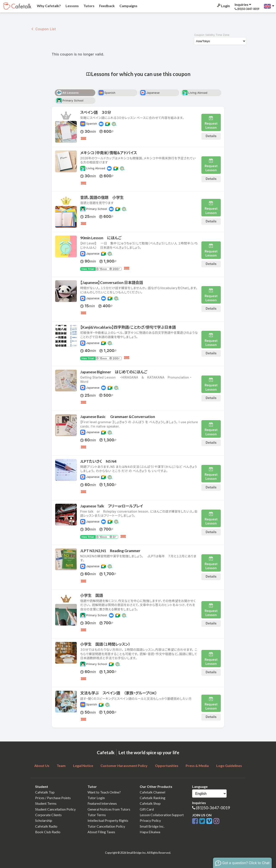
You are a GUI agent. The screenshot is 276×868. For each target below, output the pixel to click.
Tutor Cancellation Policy (106, 826)
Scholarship (44, 820)
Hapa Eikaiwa (150, 832)
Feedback (107, 6)
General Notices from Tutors (109, 809)
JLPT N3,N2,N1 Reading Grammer (110, 551)
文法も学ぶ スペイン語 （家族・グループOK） (119, 693)
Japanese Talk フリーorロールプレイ (112, 506)
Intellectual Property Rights (108, 820)
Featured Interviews (102, 803)
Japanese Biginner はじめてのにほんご (114, 372)
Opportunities (167, 766)
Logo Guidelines (229, 766)
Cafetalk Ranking (153, 798)
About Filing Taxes (101, 832)
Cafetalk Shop (150, 803)
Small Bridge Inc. (152, 826)
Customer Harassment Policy (124, 766)
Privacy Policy (150, 820)
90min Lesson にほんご (101, 238)
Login (223, 6)
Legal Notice (83, 766)
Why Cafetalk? (49, 6)
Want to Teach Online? (104, 792)
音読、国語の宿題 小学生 (102, 197)
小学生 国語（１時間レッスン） (105, 644)
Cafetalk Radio (46, 826)
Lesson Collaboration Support (162, 815)
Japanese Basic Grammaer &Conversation (118, 417)
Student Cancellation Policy (55, 809)
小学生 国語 (92, 595)
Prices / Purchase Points (53, 798)
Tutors (89, 6)
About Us (42, 766)
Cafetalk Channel (152, 792)
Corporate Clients (48, 815)
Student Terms (46, 803)
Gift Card (147, 809)
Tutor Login (96, 798)
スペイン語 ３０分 (96, 112)
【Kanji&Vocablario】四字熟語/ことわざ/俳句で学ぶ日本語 (128, 327)
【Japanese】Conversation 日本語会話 (112, 283)
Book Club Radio (48, 832)
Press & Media (197, 766)
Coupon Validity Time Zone (212, 35)
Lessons (72, 6)
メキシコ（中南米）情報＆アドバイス (109, 153)
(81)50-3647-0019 (213, 808)
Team (61, 766)
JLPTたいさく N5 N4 (98, 461)
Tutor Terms (97, 815)
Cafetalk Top (45, 792)
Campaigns (128, 6)
